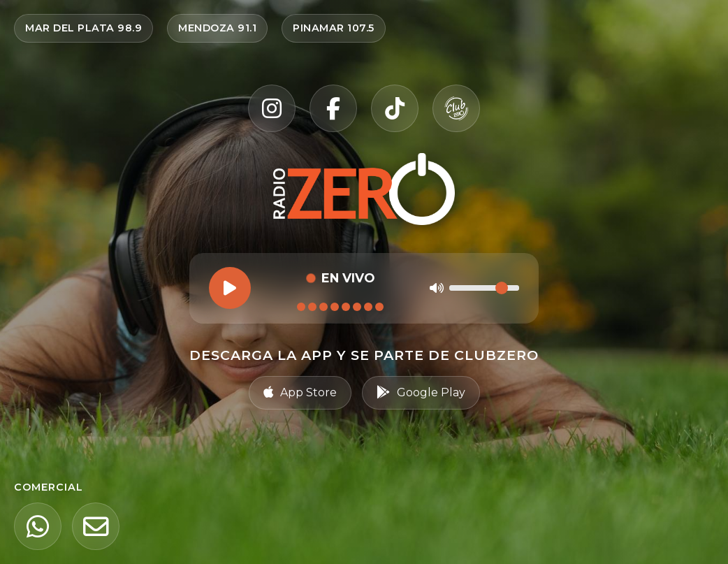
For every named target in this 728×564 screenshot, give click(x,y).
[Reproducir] (230, 288)
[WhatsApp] (38, 526)
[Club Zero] (456, 108)
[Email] (96, 526)
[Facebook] (333, 108)
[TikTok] (395, 108)
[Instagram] (272, 108)
